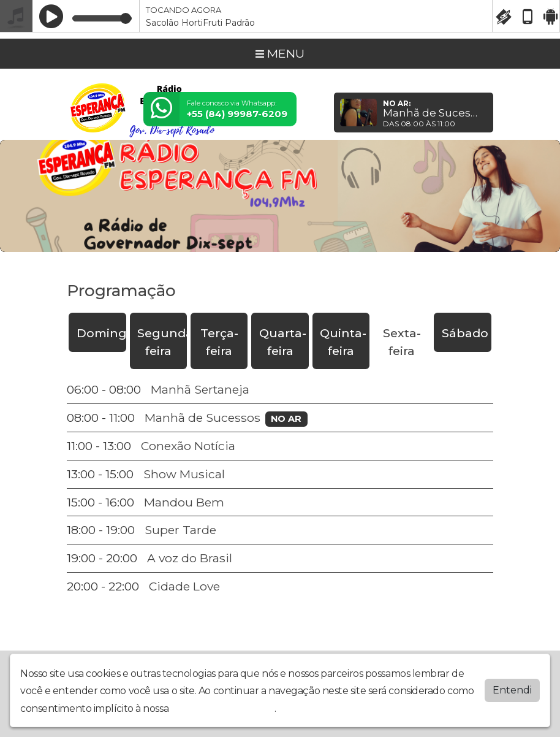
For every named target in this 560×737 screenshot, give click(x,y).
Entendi (512, 690)
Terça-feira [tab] (219, 342)
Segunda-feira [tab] (162, 342)
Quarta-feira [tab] (283, 342)
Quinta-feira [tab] (343, 342)
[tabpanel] (280, 488)
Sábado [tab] (465, 333)
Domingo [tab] (101, 333)
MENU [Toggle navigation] (280, 53)
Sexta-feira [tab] (402, 342)
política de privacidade (223, 708)
